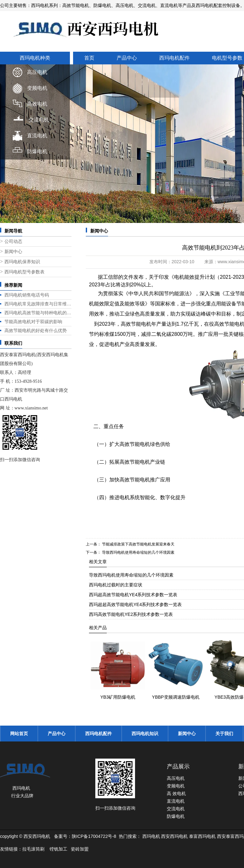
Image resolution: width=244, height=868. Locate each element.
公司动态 (13, 241)
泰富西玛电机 (202, 836)
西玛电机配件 (174, 58)
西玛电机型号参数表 (24, 272)
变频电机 (37, 88)
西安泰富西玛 (230, 836)
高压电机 (37, 72)
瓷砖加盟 (80, 849)
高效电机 (37, 104)
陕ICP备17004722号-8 (94, 836)
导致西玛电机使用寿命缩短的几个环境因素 (138, 552)
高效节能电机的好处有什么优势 (36, 330)
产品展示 (178, 767)
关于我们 (224, 734)
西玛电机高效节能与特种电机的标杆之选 (38, 313)
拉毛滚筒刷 (33, 849)
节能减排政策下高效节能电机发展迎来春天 (138, 544)
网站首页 (19, 734)
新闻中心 (13, 252)
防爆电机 (37, 151)
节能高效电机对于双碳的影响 (33, 322)
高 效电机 (176, 793)
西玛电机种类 (35, 58)
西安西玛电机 (174, 836)
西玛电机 (151, 836)
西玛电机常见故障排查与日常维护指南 (38, 304)
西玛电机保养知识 (22, 262)
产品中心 (127, 58)
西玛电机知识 (145, 734)
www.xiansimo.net (31, 408)
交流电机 (39, 120)
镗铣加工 (58, 849)
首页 (89, 58)
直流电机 (37, 136)
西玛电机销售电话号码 (27, 295)
